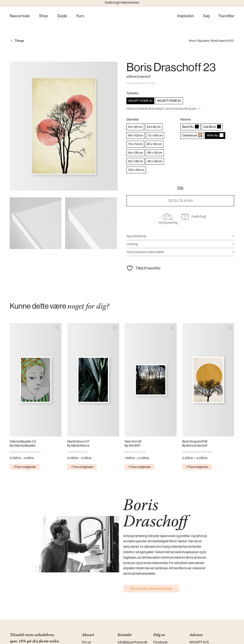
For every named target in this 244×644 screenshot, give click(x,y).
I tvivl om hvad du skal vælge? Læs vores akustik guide (161, 109)
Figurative (203, 41)
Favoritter (226, 16)
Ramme (186, 119)
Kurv (80, 16)
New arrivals (20, 16)
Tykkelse (132, 93)
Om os (86, 642)
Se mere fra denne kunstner (151, 589)
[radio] (140, 101)
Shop (43, 16)
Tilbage (19, 41)
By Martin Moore (78, 445)
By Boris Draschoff (195, 445)
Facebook (160, 642)
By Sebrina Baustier (23, 445)
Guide (62, 16)
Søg (206, 16)
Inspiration (186, 16)
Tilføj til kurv (180, 201)
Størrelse (133, 119)
